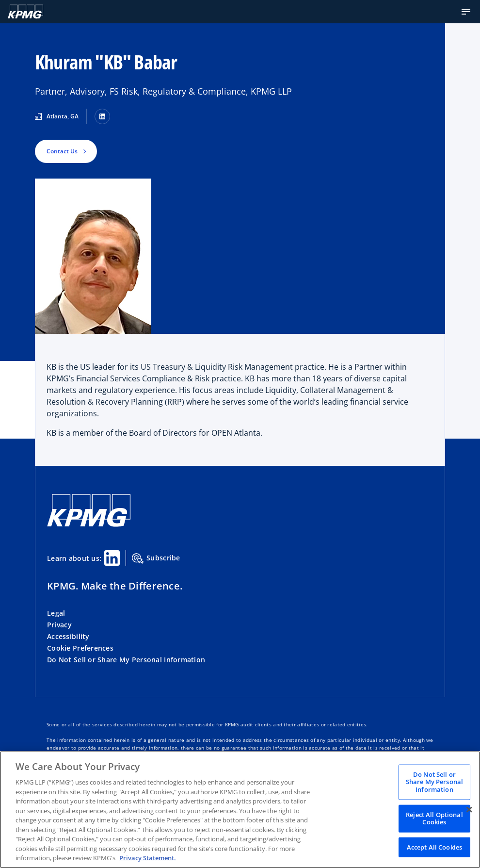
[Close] (469, 809)
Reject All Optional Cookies (434, 818)
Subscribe (156, 558)
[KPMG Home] (25, 12)
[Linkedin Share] (112, 558)
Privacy (59, 625)
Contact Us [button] (62, 151)
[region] (240, 810)
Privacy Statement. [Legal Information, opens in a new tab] (148, 858)
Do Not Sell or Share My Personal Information (126, 660)
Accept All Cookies (434, 847)
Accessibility (68, 636)
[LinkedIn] (102, 116)
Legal (56, 613)
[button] (466, 12)
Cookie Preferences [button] (80, 648)
